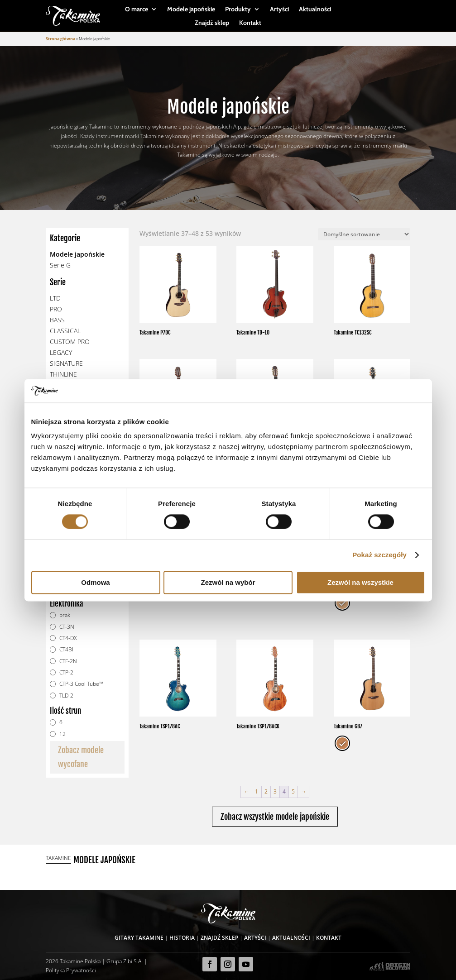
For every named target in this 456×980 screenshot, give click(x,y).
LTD (55, 298)
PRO (56, 309)
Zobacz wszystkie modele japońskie (275, 817)
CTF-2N (68, 661)
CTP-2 (66, 672)
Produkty (238, 10)
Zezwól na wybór (228, 582)
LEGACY (61, 352)
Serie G (60, 265)
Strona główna (60, 39)
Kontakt (250, 23)
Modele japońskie (191, 10)
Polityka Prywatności (71, 970)
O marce (137, 10)
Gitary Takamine (139, 938)
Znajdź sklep (212, 23)
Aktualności (315, 10)
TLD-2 (66, 696)
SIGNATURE (66, 363)
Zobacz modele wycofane (81, 757)
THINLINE (63, 374)
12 (62, 734)
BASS (57, 320)
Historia (182, 938)
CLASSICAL (65, 331)
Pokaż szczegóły (379, 555)
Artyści (279, 10)
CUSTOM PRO (70, 342)
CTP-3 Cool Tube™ (81, 684)
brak (65, 615)
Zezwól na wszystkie (360, 582)
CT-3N (67, 627)
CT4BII (67, 649)
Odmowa (95, 582)
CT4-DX (68, 638)
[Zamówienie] (364, 234)
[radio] (342, 603)
